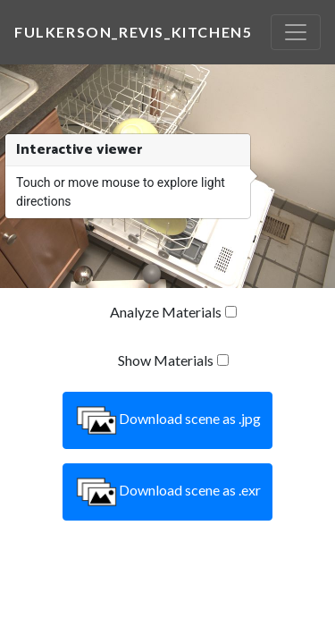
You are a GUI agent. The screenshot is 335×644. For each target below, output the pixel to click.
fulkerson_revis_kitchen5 (133, 32)
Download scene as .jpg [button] (167, 420)
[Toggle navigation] (296, 32)
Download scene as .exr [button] (167, 492)
